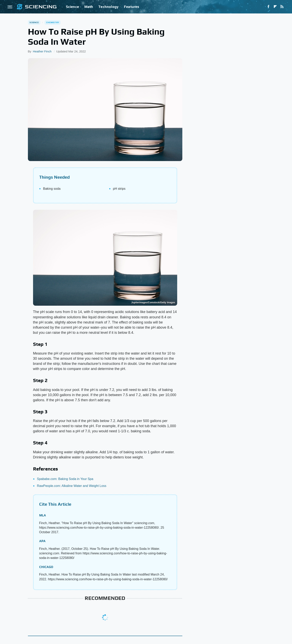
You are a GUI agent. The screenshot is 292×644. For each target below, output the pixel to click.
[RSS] (282, 7)
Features (132, 7)
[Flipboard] (275, 7)
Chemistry (53, 22)
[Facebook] (268, 7)
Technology (108, 7)
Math (89, 7)
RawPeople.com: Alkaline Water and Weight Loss (72, 486)
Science (72, 7)
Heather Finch (42, 51)
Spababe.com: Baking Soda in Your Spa (65, 479)
